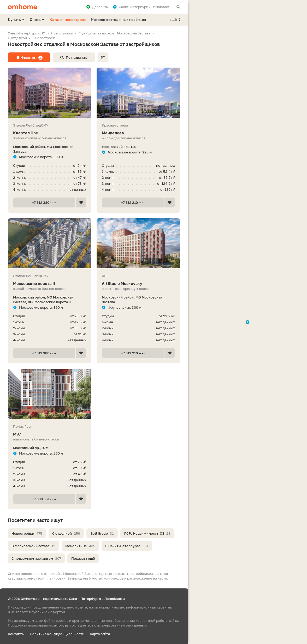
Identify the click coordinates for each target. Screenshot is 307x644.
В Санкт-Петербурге (127, 546)
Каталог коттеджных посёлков (119, 19)
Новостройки (27, 533)
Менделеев (138, 133)
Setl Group (102, 533)
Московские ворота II (50, 284)
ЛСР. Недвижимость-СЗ (147, 533)
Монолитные (80, 546)
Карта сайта (100, 634)
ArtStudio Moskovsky (138, 284)
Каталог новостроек (68, 19)
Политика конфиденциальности (57, 634)
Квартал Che (50, 133)
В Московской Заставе (33, 546)
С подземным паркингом (36, 558)
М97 (50, 434)
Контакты (16, 634)
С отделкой (66, 533)
